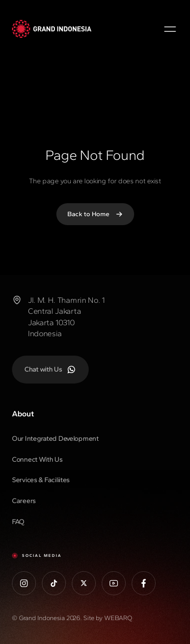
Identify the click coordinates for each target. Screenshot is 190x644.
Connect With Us (37, 459)
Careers (24, 501)
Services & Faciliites (41, 480)
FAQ (18, 522)
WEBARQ (118, 618)
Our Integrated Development (55, 439)
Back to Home (95, 214)
